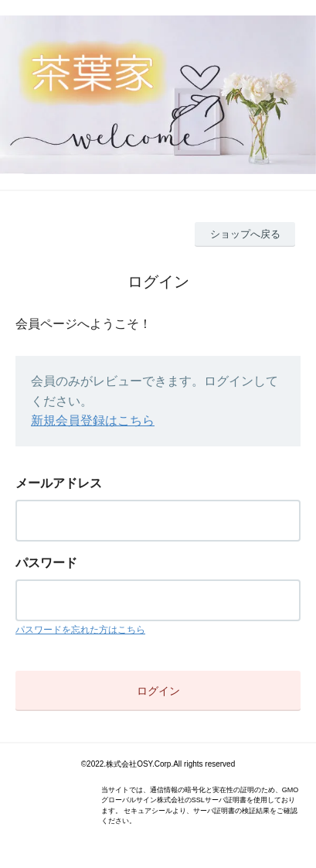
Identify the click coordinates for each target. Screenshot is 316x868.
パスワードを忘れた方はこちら (80, 630)
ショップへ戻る (245, 234)
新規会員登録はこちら (93, 420)
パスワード (46, 563)
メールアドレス (59, 483)
